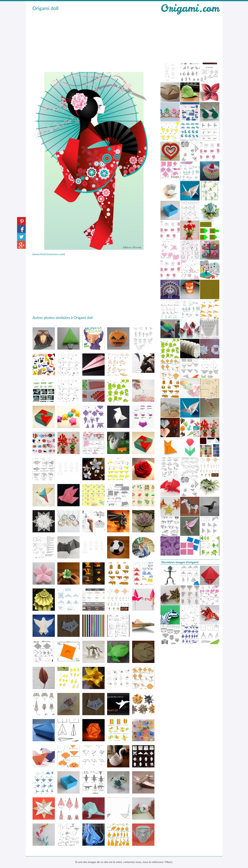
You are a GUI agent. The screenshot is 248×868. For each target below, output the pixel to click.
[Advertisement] (94, 41)
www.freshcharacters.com (49, 254)
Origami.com (190, 8)
